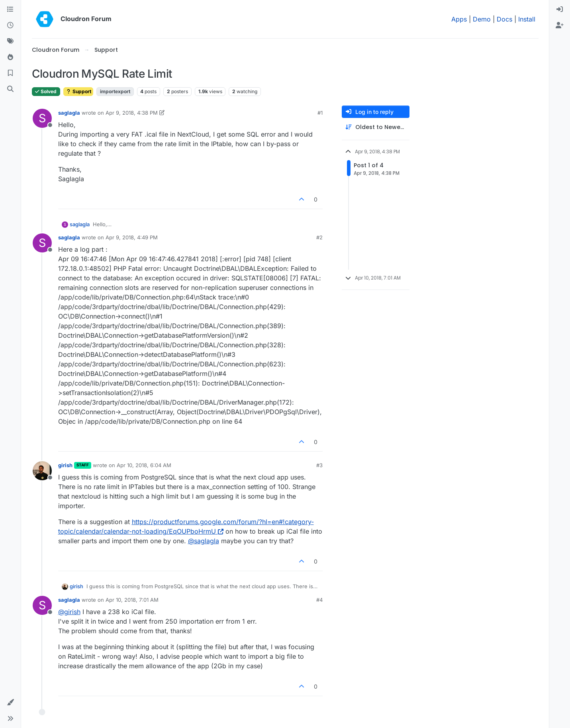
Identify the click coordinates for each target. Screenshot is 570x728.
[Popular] (10, 57)
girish (65, 465)
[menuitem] (560, 10)
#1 (320, 113)
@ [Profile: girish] (69, 612)
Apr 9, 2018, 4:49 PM (132, 237)
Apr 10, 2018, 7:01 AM (132, 600)
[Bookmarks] (10, 73)
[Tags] (10, 41)
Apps (459, 19)
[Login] (560, 10)
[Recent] (10, 25)
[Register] (560, 25)
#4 (319, 600)
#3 (319, 465)
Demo (482, 19)
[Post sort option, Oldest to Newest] (376, 127)
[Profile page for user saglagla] (42, 118)
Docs (504, 19)
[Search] (10, 89)
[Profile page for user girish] (42, 471)
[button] (10, 703)
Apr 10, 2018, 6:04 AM (144, 465)
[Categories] (10, 10)
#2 (319, 237)
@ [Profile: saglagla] (204, 541)
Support (78, 91)
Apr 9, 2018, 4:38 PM (132, 113)
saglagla (69, 113)
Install (527, 19)
